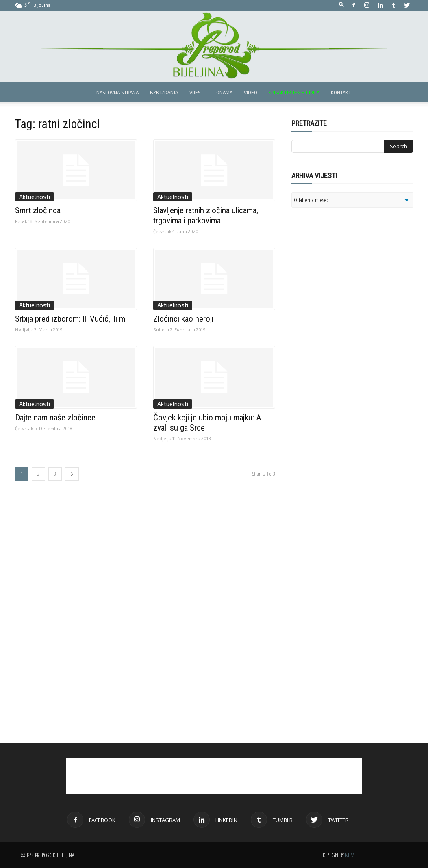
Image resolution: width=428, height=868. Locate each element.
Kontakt (341, 92)
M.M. (350, 855)
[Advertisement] (354, 318)
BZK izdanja (164, 92)
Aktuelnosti (35, 197)
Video (251, 92)
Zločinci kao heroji (183, 319)
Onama (224, 92)
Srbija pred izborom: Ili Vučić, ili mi (71, 319)
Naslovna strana (117, 92)
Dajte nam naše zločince (55, 418)
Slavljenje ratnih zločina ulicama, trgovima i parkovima (206, 215)
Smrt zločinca (38, 210)
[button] (341, 5)
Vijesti (197, 92)
